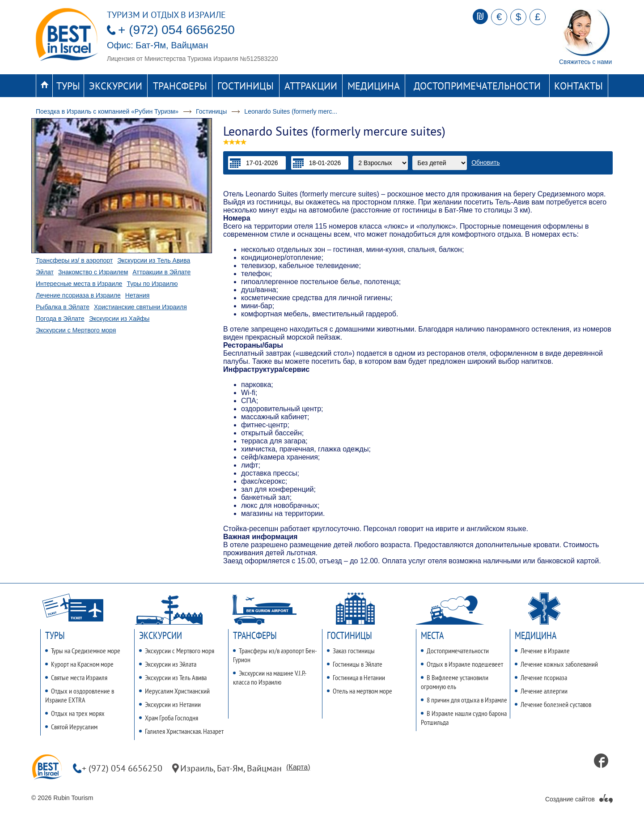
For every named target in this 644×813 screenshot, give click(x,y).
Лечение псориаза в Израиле (78, 295)
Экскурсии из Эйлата (168, 664)
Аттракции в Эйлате (161, 272)
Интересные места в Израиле (79, 284)
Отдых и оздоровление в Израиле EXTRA (80, 695)
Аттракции (311, 86)
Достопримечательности (477, 86)
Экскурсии (116, 86)
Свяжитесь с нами (585, 62)
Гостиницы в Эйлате (355, 664)
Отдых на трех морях (75, 713)
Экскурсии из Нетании (170, 704)
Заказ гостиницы (351, 651)
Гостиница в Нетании (356, 677)
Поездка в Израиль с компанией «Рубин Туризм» (107, 111)
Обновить (485, 162)
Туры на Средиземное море (83, 651)
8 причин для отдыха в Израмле (464, 700)
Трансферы (180, 86)
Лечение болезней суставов (553, 704)
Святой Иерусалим (71, 727)
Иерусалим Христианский (174, 691)
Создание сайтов (570, 799)
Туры (68, 86)
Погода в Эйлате (60, 319)
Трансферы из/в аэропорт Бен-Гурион (275, 655)
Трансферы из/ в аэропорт (74, 260)
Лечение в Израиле (542, 651)
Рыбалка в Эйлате (63, 307)
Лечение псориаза (541, 677)
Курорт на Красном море (79, 664)
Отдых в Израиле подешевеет (462, 664)
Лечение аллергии (541, 691)
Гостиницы (246, 86)
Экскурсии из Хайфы (119, 319)
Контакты (578, 86)
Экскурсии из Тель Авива (154, 260)
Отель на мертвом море (360, 691)
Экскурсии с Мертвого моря (76, 330)
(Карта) (298, 767)
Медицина (374, 86)
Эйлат (45, 272)
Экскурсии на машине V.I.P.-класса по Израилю (270, 677)
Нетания (138, 295)
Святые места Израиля (76, 677)
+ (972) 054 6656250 (176, 30)
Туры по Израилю (152, 284)
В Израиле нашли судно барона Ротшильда (464, 718)
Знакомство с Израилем (93, 272)
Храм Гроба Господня (169, 718)
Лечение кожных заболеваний (556, 664)
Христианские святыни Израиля (140, 307)
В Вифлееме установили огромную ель (455, 682)
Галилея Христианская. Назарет (181, 731)
